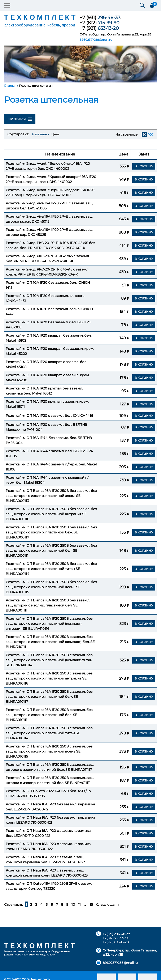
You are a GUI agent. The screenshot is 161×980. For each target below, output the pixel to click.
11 (79, 905)
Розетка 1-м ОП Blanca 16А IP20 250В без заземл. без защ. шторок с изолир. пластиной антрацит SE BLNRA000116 (51, 514)
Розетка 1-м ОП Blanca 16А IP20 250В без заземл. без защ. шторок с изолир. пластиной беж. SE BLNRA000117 (51, 532)
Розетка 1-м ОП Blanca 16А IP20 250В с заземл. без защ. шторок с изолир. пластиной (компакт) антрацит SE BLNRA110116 (49, 624)
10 (73, 905)
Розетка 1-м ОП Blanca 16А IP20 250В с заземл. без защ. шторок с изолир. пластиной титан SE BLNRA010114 (49, 733)
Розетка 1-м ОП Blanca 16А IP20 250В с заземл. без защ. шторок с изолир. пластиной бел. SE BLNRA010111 (49, 715)
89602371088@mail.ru (96, 40)
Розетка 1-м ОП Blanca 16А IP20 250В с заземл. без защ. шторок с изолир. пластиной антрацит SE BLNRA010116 (49, 678)
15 (91, 905)
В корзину (144, 166)
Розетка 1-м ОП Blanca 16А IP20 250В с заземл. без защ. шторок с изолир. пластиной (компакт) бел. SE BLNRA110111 (50, 642)
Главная (10, 86)
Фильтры (20, 119)
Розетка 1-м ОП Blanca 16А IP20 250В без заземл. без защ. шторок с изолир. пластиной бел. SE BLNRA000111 (51, 551)
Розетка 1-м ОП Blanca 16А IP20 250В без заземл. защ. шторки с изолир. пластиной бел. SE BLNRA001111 (48, 605)
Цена (55, 134)
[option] (80, 64)
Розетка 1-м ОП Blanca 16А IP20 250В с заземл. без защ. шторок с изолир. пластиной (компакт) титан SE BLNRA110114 (49, 660)
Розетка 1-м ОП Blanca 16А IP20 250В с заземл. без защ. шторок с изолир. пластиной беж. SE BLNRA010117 (49, 697)
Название (39, 134)
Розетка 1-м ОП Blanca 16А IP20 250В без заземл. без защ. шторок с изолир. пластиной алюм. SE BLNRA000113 (51, 496)
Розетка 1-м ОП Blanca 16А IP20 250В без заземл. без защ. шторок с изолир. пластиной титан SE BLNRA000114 (51, 569)
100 (151, 135)
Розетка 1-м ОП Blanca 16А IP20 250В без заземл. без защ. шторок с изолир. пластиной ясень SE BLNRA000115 (51, 587)
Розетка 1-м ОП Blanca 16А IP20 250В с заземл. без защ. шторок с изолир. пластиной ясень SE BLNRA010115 (49, 751)
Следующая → (108, 905)
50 (144, 135)
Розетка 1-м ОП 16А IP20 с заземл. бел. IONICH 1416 (49, 416)
